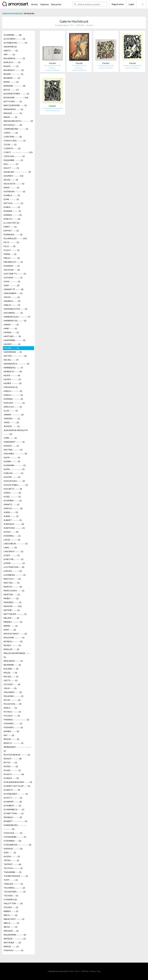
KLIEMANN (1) (15, 465)
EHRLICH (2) (12, 219)
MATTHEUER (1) (15, 614)
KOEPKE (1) (12, 477)
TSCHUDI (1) (11, 896)
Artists (35, 4)
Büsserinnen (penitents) (133, 65)
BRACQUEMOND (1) (15, 105)
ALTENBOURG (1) (15, 43)
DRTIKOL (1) (13, 203)
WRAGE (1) (11, 946)
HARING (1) (11, 332)
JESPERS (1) (12, 426)
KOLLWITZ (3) (13, 489)
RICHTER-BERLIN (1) (17, 755)
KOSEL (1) (12, 497)
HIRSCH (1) (13, 395)
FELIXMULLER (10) (15, 238)
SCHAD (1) (12, 770)
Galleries (45, 4)
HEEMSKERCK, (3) (16, 364)
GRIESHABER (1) (13, 293)
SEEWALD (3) (13, 817)
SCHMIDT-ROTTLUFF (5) (17, 786)
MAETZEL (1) (12, 583)
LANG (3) (10, 547)
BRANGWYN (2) (13, 109)
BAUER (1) (11, 66)
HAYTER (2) (15, 356)
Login (131, 4)
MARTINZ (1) (12, 594)
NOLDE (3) (10, 673)
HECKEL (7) (11, 360)
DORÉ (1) (11, 199)
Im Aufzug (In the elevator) (52, 108)
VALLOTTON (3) (13, 903)
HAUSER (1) (12, 344)
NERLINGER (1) (13, 661)
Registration (118, 4)
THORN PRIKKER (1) (16, 876)
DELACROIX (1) (14, 184)
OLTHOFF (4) (12, 684)
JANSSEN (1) (12, 418)
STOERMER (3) (12, 841)
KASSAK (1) (11, 446)
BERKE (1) (11, 82)
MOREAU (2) (13, 641)
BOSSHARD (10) (16, 97)
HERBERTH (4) (13, 371)
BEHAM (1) (13, 74)
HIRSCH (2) (13, 391)
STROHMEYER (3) (17, 845)
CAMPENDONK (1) (16, 129)
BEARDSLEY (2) (14, 70)
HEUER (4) (12, 375)
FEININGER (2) (13, 234)
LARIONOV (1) (13, 551)
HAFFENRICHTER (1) (15, 309)
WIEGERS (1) (11, 931)
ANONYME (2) (10, 47)
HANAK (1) (11, 325)
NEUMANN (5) (12, 665)
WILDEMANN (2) (15, 935)
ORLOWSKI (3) (13, 692)
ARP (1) (9, 54)
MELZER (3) (11, 618)
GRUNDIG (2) (12, 301)
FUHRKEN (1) (12, 266)
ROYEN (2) (11, 766)
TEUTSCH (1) (13, 868)
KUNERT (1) (13, 520)
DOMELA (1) (12, 195)
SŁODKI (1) (12, 856)
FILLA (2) (10, 246)
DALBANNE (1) (13, 160)
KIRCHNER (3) (15, 454)
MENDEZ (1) (13, 622)
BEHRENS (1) (12, 78)
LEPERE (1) (14, 563)
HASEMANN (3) (14, 340)
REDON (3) (11, 739)
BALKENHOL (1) (14, 58)
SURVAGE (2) (13, 849)
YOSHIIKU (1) (13, 950)
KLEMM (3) (12, 461)
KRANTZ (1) (11, 504)
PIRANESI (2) (16, 720)
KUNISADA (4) (14, 524)
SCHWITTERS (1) (14, 813)
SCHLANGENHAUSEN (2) (18, 782)
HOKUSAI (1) (14, 403)
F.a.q (99, 971)
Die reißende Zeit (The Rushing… (52, 67)
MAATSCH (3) (12, 579)
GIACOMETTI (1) (15, 274)
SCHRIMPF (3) (13, 802)
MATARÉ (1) (12, 610)
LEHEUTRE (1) (14, 559)
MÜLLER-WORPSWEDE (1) (17, 655)
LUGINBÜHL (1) (15, 575)
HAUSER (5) (11, 348)
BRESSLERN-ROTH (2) (18, 121)
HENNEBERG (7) (13, 368)
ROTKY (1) (10, 762)
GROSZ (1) (12, 297)
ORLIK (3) (10, 688)
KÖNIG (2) (12, 493)
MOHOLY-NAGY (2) (15, 634)
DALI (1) (11, 164)
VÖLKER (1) (11, 907)
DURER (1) (12, 207)
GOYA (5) (12, 281)
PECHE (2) (12, 700)
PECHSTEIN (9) (13, 704)
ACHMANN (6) (13, 35)
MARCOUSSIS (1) (14, 591)
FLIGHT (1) (12, 250)
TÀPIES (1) (11, 860)
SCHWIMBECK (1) (14, 809)
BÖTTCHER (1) (13, 101)
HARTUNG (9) (12, 336)
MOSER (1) (12, 645)
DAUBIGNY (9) (17, 172)
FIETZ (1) (11, 242)
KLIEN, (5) (14, 469)
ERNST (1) (10, 227)
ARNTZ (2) (11, 51)
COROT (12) (18, 152)
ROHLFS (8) (13, 759)
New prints (56, 4)
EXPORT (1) (11, 231)
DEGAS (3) (11, 180)
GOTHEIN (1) (13, 278)
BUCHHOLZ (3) (13, 125)
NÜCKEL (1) (11, 677)
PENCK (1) (10, 708)
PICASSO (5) (12, 716)
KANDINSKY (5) (14, 442)
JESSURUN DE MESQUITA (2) (16, 432)
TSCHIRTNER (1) (15, 892)
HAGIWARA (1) (13, 313)
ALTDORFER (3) (14, 39)
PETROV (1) (12, 712)
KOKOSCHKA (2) (14, 481)
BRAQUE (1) (13, 113)
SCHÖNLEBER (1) (16, 794)
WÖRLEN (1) (15, 939)
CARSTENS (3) (13, 137)
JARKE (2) (11, 422)
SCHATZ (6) (14, 774)
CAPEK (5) (11, 133)
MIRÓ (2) (10, 630)
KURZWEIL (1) (12, 536)
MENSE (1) (11, 626)
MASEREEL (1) (13, 602)
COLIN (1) (10, 144)
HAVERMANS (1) (13, 352)
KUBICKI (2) (13, 508)
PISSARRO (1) (13, 723)
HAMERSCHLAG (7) (17, 317)
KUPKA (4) (11, 532)
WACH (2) (10, 915)
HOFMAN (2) (13, 399)
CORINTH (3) (12, 148)
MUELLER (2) (11, 649)
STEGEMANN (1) (15, 837)
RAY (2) (9, 735)
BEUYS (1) (11, 90)
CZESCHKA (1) (14, 156)
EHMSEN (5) (13, 215)
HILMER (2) (13, 383)
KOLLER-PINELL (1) (16, 485)
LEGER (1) (12, 555)
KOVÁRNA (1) (13, 501)
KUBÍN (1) (11, 516)
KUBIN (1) (11, 512)
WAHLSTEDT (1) (14, 919)
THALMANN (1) (13, 872)
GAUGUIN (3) (12, 270)
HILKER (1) (12, 379)
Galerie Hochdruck (12, 13)
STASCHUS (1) (13, 833)
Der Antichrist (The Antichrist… (79, 67)
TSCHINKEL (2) (14, 888)
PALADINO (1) (14, 696)
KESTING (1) (13, 450)
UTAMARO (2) (10, 899)
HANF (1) (10, 328)
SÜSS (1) (10, 852)
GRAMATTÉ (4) (14, 289)
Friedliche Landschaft (106, 65)
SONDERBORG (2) (15, 827)
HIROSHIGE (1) (11, 387)
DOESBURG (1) (14, 191)
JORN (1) (10, 438)
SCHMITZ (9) (12, 790)
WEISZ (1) (10, 927)
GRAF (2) (11, 285)
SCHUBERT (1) (12, 806)
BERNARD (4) (14, 86)
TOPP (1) (11, 880)
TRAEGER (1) (13, 884)
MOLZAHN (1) (14, 638)
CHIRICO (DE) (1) (15, 141)
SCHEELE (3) (11, 778)
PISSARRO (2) (13, 727)
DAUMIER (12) (13, 176)
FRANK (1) (10, 254)
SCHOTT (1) (13, 798)
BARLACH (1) (12, 62)
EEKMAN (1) (12, 211)
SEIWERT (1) (15, 821)
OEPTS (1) (10, 680)
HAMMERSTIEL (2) (15, 321)
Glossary (93, 971)
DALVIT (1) (11, 168)
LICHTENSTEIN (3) (14, 567)
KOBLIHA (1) (13, 473)
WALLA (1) (11, 923)
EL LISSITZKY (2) (11, 223)
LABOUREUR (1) (16, 544)
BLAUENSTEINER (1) (16, 94)
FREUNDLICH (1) (13, 262)
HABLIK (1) (12, 305)
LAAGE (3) (12, 540)
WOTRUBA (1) (12, 943)
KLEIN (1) (12, 457)
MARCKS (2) (13, 587)
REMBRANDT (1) (17, 749)
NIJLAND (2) (11, 669)
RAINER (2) (11, 731)
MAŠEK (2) (11, 598)
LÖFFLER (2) (13, 571)
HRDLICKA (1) (13, 407)
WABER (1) (11, 911)
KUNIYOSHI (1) (14, 528)
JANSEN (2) (14, 415)
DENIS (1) (11, 188)
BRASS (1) (10, 117)
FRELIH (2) (12, 258)
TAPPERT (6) (12, 864)
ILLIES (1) (11, 411)
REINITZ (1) (14, 743)
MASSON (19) (13, 606)
